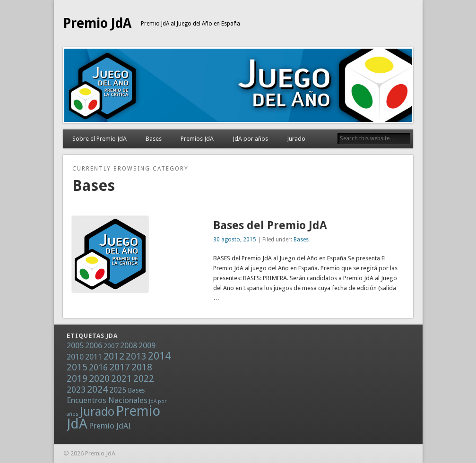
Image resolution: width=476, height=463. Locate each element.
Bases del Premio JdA (270, 225)
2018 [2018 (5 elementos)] (142, 367)
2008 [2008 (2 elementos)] (129, 345)
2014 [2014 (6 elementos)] (159, 356)
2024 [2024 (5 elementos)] (97, 389)
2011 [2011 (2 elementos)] (94, 357)
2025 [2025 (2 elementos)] (118, 390)
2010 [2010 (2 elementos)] (75, 357)
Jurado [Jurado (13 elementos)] (97, 412)
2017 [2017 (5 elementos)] (120, 367)
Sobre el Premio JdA (100, 139)
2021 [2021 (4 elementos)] (121, 379)
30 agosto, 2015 (235, 240)
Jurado (296, 139)
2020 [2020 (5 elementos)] (99, 378)
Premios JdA (197, 139)
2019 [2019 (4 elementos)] (77, 379)
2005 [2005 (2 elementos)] (75, 345)
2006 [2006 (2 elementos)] (94, 345)
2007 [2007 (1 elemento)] (111, 346)
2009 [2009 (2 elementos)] (147, 345)
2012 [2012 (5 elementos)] (114, 356)
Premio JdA (97, 23)
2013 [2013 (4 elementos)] (136, 356)
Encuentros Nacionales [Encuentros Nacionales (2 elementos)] (107, 400)
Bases (154, 139)
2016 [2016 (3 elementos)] (98, 367)
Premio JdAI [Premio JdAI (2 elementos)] (110, 426)
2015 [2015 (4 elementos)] (77, 367)
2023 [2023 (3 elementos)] (76, 390)
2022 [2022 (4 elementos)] (144, 379)
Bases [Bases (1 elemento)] (136, 390)
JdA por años (250, 139)
